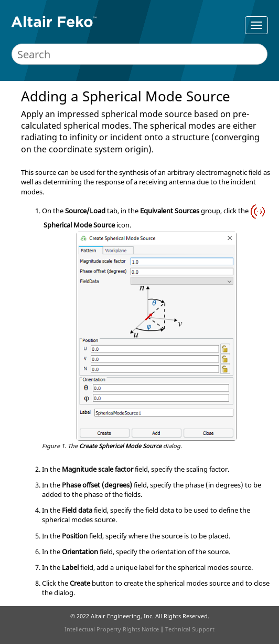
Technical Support (190, 629)
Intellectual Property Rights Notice (112, 629)
